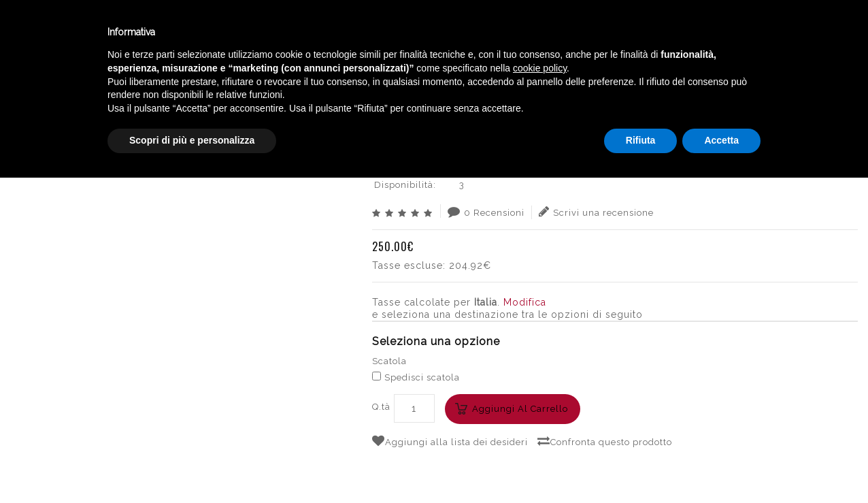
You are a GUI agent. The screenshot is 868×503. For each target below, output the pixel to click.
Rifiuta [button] (641, 466)
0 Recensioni (486, 212)
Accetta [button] (721, 466)
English (725, 46)
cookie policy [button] (540, 393)
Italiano (725, 29)
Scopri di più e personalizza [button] (192, 466)
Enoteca (176, 33)
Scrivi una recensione (596, 212)
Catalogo (335, 33)
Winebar (254, 33)
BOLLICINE (461, 85)
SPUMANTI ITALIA (535, 85)
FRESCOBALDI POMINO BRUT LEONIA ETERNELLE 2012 (720, 85)
